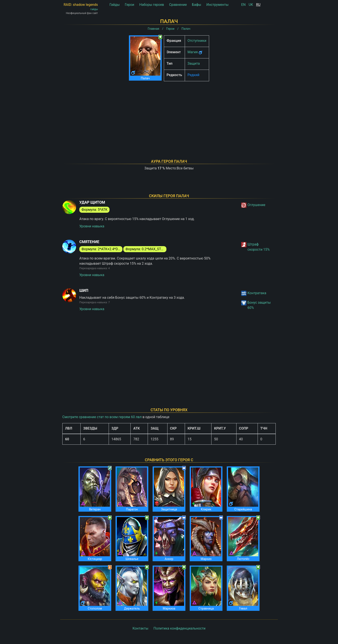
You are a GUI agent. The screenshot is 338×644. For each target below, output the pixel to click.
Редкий (193, 75)
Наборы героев (152, 5)
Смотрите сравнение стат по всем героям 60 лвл (102, 417)
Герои (129, 5)
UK (251, 5)
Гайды (115, 5)
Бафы (196, 5)
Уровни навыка (92, 226)
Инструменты (217, 5)
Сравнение (178, 5)
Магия (193, 52)
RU (258, 5)
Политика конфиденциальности (179, 628)
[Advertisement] (169, 115)
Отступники (197, 41)
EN (243, 5)
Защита (194, 63)
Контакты (140, 628)
